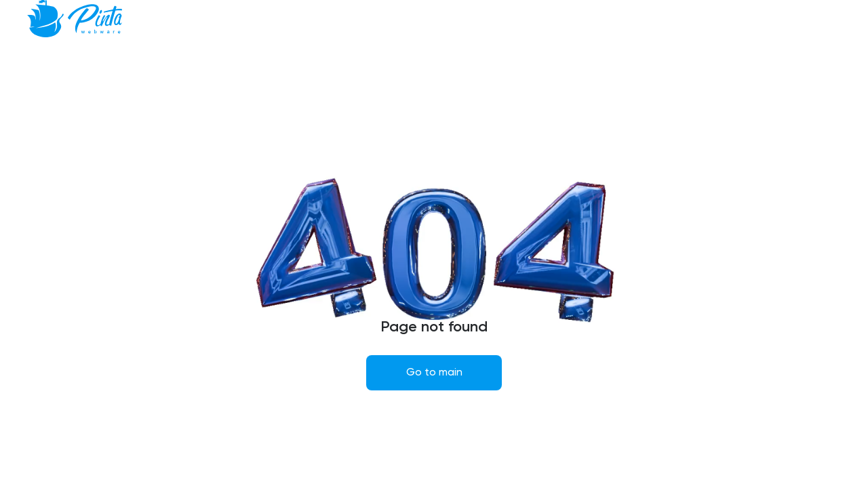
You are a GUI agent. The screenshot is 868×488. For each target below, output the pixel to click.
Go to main (434, 373)
